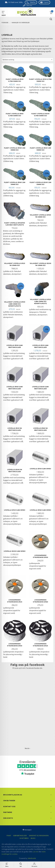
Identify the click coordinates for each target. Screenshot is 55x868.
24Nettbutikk (32, 858)
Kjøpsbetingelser (20, 836)
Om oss (29, 5)
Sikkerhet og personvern (39, 836)
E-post (46, 2)
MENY (3, 12)
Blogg (33, 838)
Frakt (9, 836)
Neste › (28, 748)
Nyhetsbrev (24, 838)
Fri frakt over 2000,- (16, 2)
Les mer (36, 852)
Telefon (33, 2)
